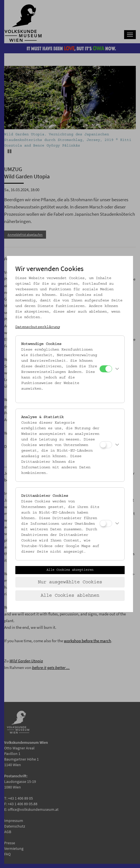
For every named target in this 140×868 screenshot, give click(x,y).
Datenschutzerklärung (38, 327)
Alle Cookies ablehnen (70, 596)
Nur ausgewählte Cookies (70, 582)
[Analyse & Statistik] (106, 445)
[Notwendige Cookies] (106, 369)
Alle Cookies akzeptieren (70, 570)
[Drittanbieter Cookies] (106, 523)
